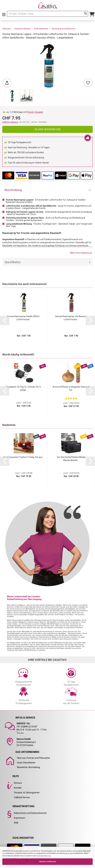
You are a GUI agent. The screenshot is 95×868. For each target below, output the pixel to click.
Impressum (19, 818)
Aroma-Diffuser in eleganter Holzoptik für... (71, 388)
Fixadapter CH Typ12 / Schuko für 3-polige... (24, 388)
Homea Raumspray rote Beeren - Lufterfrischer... (71, 318)
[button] (5, 320)
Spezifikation (13, 262)
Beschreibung (13, 190)
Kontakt (18, 788)
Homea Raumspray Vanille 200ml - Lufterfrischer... (24, 318)
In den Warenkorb (48, 129)
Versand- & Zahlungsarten (27, 793)
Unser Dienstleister (26, 763)
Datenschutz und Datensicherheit (30, 813)
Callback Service (22, 797)
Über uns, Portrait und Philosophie (33, 758)
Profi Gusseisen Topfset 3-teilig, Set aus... (24, 457)
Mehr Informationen (81, 253)
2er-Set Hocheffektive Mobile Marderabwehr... (71, 459)
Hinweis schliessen (48, 862)
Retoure (18, 783)
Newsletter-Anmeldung (28, 767)
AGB (16, 823)
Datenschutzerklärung (41, 856)
